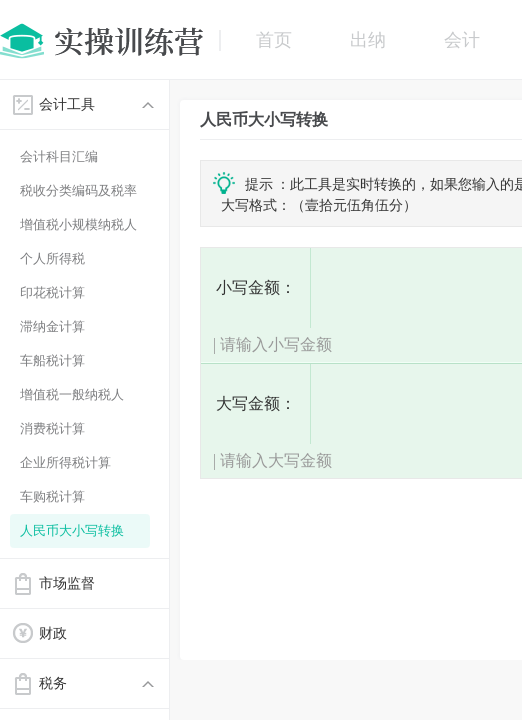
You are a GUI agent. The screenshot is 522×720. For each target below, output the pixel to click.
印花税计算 (52, 292)
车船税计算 (52, 360)
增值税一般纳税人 (72, 394)
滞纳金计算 (52, 326)
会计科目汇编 (59, 156)
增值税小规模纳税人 (78, 224)
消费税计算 (52, 428)
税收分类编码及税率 (78, 190)
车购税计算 (52, 496)
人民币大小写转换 (72, 530)
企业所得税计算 (65, 462)
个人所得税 (52, 258)
